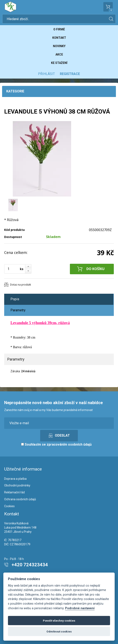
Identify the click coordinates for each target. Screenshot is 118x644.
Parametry (18, 310)
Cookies (9, 506)
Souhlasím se (56, 444)
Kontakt (59, 38)
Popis (15, 299)
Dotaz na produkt (21, 285)
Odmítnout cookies (59, 631)
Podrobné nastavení (80, 608)
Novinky (59, 46)
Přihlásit (46, 74)
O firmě (59, 29)
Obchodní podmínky (17, 485)
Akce (59, 54)
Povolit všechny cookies (59, 621)
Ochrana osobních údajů (20, 499)
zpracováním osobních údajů (69, 444)
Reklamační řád (14, 492)
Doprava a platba (15, 479)
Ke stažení (59, 63)
